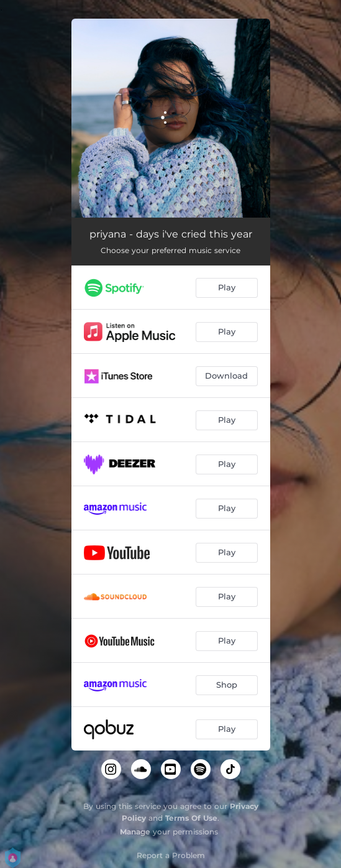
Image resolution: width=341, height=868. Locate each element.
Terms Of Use (191, 818)
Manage (135, 832)
